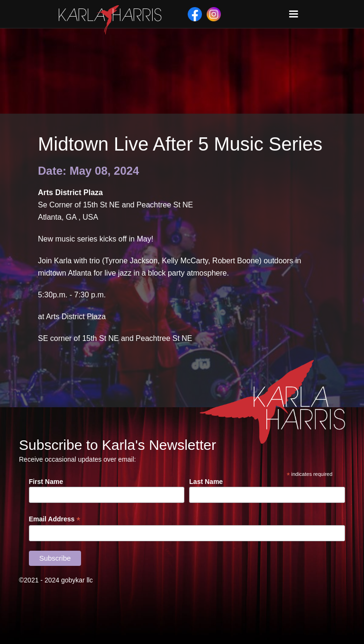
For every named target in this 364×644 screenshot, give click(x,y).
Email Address (55, 519)
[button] (293, 14)
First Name (46, 482)
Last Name (206, 482)
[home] (110, 20)
